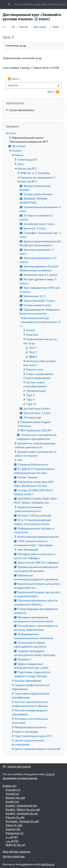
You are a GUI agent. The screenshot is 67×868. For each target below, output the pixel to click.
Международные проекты (31, 727)
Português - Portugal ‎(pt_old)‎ (22, 821)
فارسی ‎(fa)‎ (12, 841)
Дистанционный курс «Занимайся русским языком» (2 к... (41, 27)
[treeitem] (33, 110)
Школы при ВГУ (14, 27)
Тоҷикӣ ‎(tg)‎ (12, 794)
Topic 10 (31, 404)
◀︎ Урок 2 (14, 79)
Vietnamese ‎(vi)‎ (15, 833)
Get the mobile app (14, 857)
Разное (19, 155)
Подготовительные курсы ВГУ (33, 736)
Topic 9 (30, 400)
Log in (61, 4)
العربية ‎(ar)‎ (12, 837)
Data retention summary (17, 852)
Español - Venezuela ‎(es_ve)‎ (22, 814)
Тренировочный (36, 391)
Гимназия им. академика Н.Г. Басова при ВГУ (24, 27)
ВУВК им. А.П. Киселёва (35, 173)
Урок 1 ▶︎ (53, 92)
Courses (17, 151)
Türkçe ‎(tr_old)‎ (14, 825)
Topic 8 (30, 395)
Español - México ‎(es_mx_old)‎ (23, 810)
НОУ (20, 460)
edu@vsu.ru (47, 864)
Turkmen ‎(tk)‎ (13, 829)
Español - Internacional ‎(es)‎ (21, 806)
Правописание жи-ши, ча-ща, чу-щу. (56, 27)
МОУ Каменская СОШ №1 (36, 431)
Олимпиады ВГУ (28, 160)
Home (3, 27)
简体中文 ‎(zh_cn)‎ (15, 845)
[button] (9, 4)
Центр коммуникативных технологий (37, 749)
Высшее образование (28, 681)
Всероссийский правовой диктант (39, 537)
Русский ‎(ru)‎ (13, 790)
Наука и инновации (26, 732)
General (31, 330)
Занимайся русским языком (20, 778)
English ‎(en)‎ (10, 786)
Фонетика (32, 335)
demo (21, 164)
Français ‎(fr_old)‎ (15, 817)
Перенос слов (35, 370)
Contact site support (17, 767)
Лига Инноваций (28, 550)
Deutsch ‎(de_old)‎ (15, 798)
